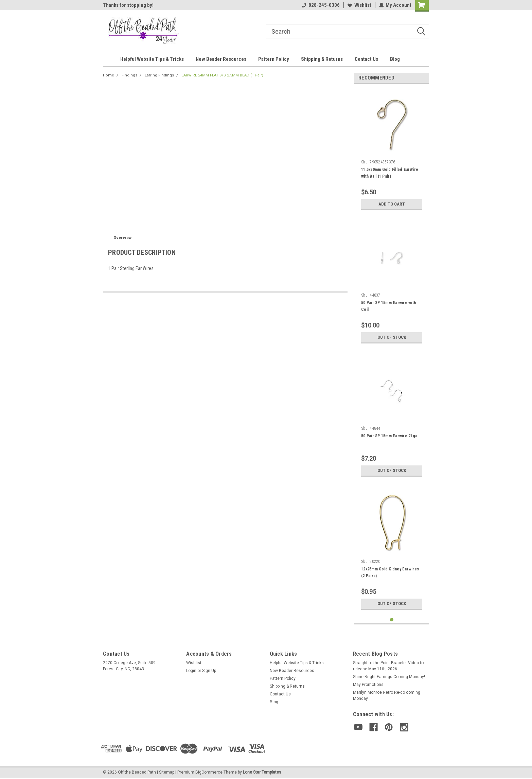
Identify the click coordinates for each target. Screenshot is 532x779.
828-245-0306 (320, 5)
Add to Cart (392, 204)
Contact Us (366, 59)
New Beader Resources (221, 59)
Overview (122, 238)
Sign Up (209, 671)
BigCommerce (209, 772)
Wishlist (359, 5)
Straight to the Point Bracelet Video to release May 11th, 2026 (388, 666)
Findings (129, 75)
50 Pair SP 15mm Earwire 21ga (389, 436)
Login (191, 671)
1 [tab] (392, 620)
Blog (395, 59)
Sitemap (167, 772)
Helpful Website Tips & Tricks (152, 59)
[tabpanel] (392, 151)
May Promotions (368, 685)
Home (109, 75)
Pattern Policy (274, 59)
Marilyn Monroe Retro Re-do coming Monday (387, 695)
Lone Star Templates (262, 772)
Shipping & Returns (322, 59)
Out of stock (392, 337)
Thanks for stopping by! (128, 5)
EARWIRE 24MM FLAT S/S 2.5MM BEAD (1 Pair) (222, 75)
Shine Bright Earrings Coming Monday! (389, 677)
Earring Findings (159, 75)
